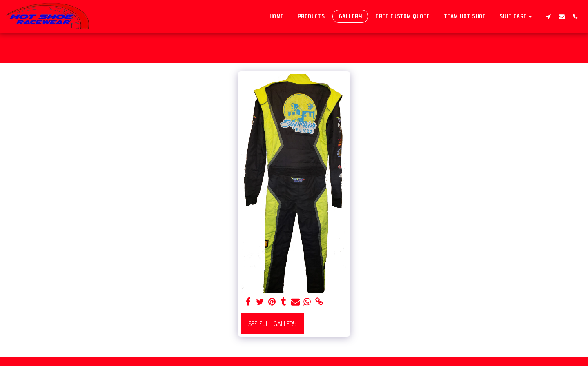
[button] (517, 16)
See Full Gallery (272, 324)
